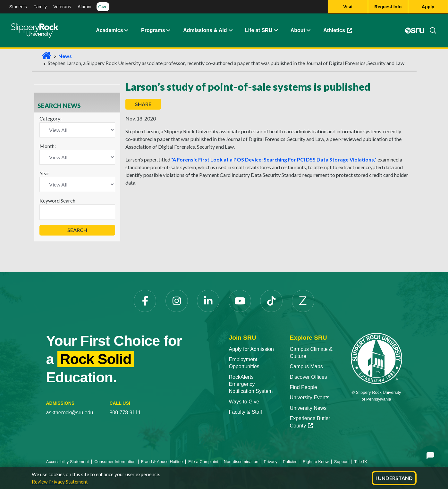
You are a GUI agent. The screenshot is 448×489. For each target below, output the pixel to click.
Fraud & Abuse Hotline (162, 462)
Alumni (85, 7)
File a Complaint (203, 462)
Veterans (62, 7)
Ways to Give (244, 402)
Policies (290, 462)
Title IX (360, 462)
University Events (310, 398)
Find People (304, 387)
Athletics (338, 30)
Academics (110, 30)
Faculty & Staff (246, 412)
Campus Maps (306, 366)
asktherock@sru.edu (70, 413)
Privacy (270, 462)
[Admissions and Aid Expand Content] (230, 30)
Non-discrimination (241, 462)
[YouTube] (240, 301)
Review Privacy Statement (60, 482)
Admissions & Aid (205, 30)
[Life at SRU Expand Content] (275, 30)
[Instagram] (177, 301)
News (65, 56)
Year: (45, 173)
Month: (48, 146)
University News (308, 408)
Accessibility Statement (68, 462)
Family (40, 7)
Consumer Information (115, 462)
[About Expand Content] (168, 30)
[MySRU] (415, 30)
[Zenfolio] (303, 301)
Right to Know (316, 462)
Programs (153, 30)
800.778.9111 (125, 413)
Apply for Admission (252, 349)
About (298, 30)
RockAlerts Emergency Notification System (251, 384)
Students (18, 7)
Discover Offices (309, 377)
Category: (51, 118)
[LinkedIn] (208, 301)
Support (342, 462)
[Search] (430, 30)
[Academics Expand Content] (126, 30)
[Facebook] (145, 301)
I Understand (394, 478)
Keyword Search (57, 200)
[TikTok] (271, 301)
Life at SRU (259, 30)
